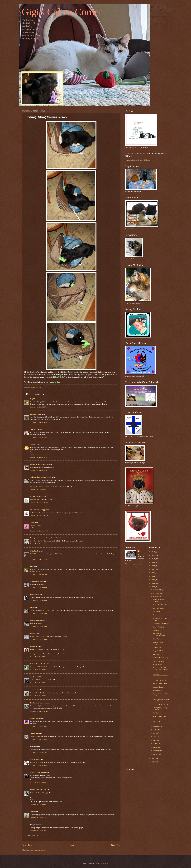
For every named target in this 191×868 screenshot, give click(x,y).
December (157, 590)
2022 (153, 552)
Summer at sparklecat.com (39, 464)
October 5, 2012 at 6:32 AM (39, 613)
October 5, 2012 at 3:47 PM (38, 752)
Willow (32, 812)
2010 (153, 762)
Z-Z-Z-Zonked (158, 664)
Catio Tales (34, 429)
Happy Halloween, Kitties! (159, 600)
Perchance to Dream (159, 680)
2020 (153, 559)
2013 (153, 583)
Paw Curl (156, 713)
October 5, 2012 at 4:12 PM (38, 805)
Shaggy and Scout (36, 621)
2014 (153, 580)
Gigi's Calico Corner (62, 12)
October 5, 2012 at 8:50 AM (39, 670)
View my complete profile (134, 564)
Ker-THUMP (157, 722)
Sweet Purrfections (36, 497)
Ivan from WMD (36, 677)
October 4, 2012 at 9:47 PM (38, 490)
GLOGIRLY (34, 523)
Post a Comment (33, 835)
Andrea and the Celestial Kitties (41, 477)
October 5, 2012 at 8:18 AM (39, 657)
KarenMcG (34, 647)
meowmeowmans (36, 414)
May (155, 740)
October (156, 597)
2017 (153, 569)
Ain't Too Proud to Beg (160, 658)
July (155, 733)
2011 (153, 759)
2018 (153, 566)
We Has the (157, 654)
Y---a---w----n (157, 690)
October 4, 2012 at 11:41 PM (39, 531)
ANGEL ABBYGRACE (38, 790)
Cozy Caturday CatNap (160, 704)
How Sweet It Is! (158, 661)
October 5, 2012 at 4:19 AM (39, 587)
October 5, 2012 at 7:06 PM (38, 818)
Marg (32, 566)
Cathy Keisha (34, 733)
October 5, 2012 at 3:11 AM (39, 574)
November (157, 593)
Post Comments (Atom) (38, 850)
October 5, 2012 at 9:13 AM (39, 683)
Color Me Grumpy (159, 615)
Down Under (157, 639)
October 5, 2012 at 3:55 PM (38, 783)
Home (72, 845)
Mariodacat (34, 690)
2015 (153, 576)
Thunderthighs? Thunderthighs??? (160, 635)
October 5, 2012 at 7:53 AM (39, 639)
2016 (153, 573)
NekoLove (156, 611)
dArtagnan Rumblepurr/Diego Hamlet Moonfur (46, 538)
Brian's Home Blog (36, 581)
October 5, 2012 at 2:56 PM (38, 739)
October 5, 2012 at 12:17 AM (39, 544)
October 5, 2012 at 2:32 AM (39, 559)
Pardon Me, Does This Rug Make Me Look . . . (161, 670)
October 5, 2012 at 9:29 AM (39, 696)
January (156, 754)
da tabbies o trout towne (38, 703)
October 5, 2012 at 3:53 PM (38, 765)
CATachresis (34, 551)
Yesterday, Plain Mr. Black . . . (159, 643)
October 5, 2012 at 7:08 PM (38, 831)
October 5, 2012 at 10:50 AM (39, 711)
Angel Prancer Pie (36, 399)
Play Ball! (156, 630)
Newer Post (27, 845)
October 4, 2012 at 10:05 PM (39, 503)
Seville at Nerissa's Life (38, 664)
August (156, 730)
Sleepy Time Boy (158, 627)
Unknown (33, 445)
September (157, 726)
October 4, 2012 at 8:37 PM (38, 437)
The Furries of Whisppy (38, 510)
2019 (153, 562)
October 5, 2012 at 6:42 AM (39, 627)
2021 (153, 555)
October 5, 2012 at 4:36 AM (39, 600)
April (155, 744)
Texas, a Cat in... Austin (38, 772)
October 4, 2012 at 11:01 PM (39, 516)
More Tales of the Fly (160, 605)
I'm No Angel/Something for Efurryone (161, 700)
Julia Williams (35, 759)
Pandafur (33, 633)
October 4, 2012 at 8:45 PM (38, 457)
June (155, 737)
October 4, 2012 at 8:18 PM (38, 407)
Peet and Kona (158, 648)
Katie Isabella (34, 595)
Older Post (116, 845)
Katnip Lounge (35, 718)
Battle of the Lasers (159, 687)
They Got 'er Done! (159, 608)
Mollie (32, 607)
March (156, 747)
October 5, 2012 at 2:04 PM (38, 726)
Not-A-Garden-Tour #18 (161, 684)
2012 (153, 587)
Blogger (105, 863)
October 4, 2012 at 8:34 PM (38, 422)
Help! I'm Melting (159, 651)
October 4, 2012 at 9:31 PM (38, 470)
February (156, 751)
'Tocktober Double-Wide (161, 624)
